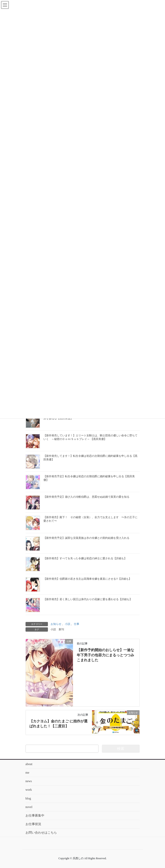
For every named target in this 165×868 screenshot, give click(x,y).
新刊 (61, 629)
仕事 (77, 624)
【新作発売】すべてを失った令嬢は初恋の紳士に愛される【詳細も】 (85, 558)
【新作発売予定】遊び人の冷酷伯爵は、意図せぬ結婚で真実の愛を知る (86, 497)
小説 (68, 624)
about (29, 764)
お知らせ (56, 624)
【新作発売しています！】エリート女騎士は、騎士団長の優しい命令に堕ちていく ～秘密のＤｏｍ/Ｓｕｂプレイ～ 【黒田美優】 (90, 437)
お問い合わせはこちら (41, 833)
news (29, 781)
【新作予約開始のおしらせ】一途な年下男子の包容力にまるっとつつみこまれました (105, 655)
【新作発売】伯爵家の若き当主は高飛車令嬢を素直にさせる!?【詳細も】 (88, 579)
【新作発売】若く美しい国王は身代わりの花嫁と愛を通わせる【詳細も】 (88, 599)
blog (28, 798)
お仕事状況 (33, 824)
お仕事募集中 (35, 816)
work (29, 790)
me (27, 773)
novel (29, 807)
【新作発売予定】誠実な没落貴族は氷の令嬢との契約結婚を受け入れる (86, 538)
